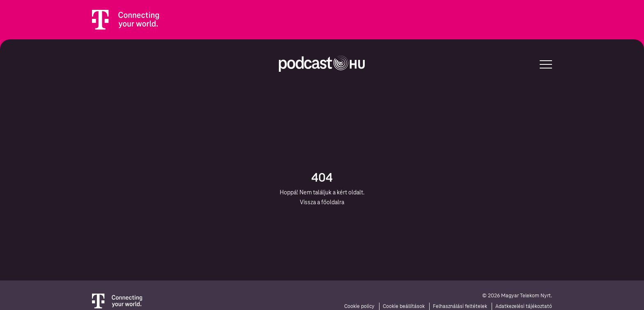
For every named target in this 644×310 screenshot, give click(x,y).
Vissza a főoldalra (322, 202)
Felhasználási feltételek (460, 306)
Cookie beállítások (404, 306)
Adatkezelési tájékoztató (524, 306)
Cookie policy (359, 306)
